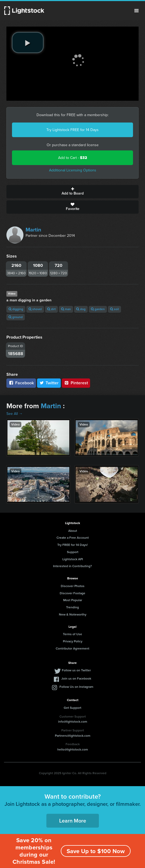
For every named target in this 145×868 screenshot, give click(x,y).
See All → (15, 414)
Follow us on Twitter (76, 670)
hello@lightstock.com (73, 749)
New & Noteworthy (73, 614)
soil (114, 309)
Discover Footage (72, 593)
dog (81, 309)
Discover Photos (73, 586)
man (66, 309)
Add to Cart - (73, 158)
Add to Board (72, 192)
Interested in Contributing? (72, 566)
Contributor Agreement (72, 648)
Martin (33, 230)
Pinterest (76, 383)
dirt (51, 309)
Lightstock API (73, 559)
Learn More (73, 821)
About (73, 531)
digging (16, 309)
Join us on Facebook (76, 679)
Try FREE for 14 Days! (72, 545)
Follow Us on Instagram (76, 687)
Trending (72, 607)
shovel (35, 309)
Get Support (72, 708)
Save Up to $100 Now (96, 851)
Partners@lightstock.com (73, 736)
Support (73, 552)
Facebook (21, 383)
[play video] (28, 43)
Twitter (49, 383)
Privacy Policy (73, 641)
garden (98, 309)
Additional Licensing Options (73, 170)
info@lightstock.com (73, 722)
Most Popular (73, 600)
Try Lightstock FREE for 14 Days (72, 130)
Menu (136, 11)
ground (16, 317)
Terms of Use (72, 634)
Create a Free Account (73, 538)
